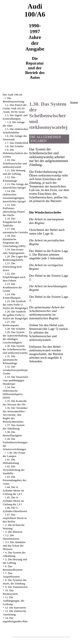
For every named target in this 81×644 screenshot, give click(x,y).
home (74, 103)
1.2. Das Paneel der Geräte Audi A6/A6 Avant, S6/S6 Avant (15, 108)
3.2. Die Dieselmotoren (11, 537)
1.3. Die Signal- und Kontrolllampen (15, 117)
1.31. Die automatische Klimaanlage (10, 360)
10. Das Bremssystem (10, 592)
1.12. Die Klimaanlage (10, 179)
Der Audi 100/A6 (13, 95)
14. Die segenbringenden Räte (15, 620)
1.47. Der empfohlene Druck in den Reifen (15, 518)
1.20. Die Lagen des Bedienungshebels (15, 258)
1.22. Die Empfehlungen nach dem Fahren (14, 277)
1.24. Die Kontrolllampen (12, 296)
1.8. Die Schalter (14, 146)
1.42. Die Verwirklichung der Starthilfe (14, 470)
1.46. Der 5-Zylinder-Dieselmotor (15, 509)
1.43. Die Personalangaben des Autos (15, 480)
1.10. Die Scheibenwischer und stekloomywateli (15, 163)
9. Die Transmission (16, 587)
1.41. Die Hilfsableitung (11, 461)
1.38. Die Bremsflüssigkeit (12, 434)
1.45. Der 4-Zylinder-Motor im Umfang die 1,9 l (13, 501)
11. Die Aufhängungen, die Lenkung (14, 601)
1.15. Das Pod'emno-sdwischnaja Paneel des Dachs (14, 210)
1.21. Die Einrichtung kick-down (13, 267)
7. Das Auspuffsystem (11, 575)
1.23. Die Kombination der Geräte (12, 287)
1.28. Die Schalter (15, 329)
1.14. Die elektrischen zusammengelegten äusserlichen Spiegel (14, 196)
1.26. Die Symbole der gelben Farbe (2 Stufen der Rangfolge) (15, 315)
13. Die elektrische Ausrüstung (14, 613)
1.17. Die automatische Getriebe (15, 231)
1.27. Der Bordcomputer (11, 324)
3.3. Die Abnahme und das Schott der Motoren (14, 546)
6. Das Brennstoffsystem (13, 568)
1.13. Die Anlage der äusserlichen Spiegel (16, 186)
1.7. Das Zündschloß (17, 143)
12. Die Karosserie (15, 608)
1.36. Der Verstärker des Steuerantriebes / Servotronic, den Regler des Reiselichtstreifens (15, 415)
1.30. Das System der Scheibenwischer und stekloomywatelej (15, 349)
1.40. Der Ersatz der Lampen (14, 454)
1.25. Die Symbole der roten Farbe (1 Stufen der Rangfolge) (15, 305)
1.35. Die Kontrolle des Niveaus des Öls (15, 403)
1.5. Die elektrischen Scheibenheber (15, 131)
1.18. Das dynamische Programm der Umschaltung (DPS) (14, 241)
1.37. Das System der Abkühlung (14, 427)
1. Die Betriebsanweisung (13, 100)
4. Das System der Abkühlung (14, 554)
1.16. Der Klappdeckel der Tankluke (12, 222)
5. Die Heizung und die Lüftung (15, 561)
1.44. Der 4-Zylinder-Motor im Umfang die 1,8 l (13, 490)
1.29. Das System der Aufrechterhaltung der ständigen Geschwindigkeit (15, 337)
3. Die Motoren (14, 532)
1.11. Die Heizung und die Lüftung (14, 172)
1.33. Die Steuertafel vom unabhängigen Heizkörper (15, 380)
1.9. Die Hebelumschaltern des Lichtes (15, 153)
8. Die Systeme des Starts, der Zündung (15, 582)
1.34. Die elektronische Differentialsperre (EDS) (13, 392)
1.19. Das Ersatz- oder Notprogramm (14, 251)
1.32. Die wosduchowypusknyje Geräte (15, 370)
